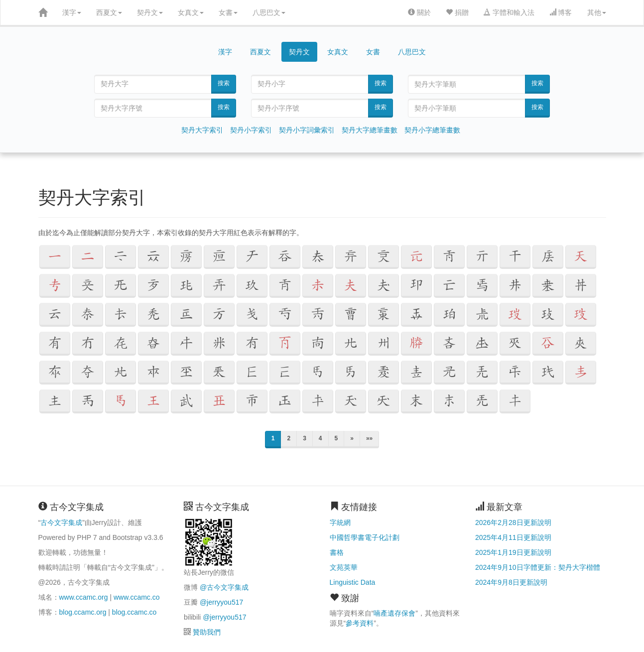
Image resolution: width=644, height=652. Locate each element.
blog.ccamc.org (83, 612)
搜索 (224, 83)
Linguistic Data (353, 582)
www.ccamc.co (137, 597)
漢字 (72, 12)
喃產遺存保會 (394, 613)
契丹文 (150, 12)
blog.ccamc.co (134, 612)
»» (369, 438)
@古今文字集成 (224, 587)
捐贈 (457, 12)
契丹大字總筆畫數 (370, 130)
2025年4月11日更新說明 (513, 537)
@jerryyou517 (221, 602)
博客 (561, 12)
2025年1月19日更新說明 (513, 552)
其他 (597, 12)
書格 (337, 552)
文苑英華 (344, 567)
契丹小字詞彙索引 (307, 130)
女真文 (191, 12)
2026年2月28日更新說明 (513, 522)
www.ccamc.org (84, 597)
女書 (228, 12)
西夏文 (109, 12)
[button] (55, 257)
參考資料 (360, 623)
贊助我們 (207, 632)
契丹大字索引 (202, 130)
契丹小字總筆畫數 (432, 130)
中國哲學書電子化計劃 (365, 537)
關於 (419, 12)
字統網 (340, 522)
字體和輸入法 (509, 12)
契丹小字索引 (251, 130)
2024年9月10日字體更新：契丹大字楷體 (538, 567)
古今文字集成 (61, 522)
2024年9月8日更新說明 (511, 582)
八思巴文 (269, 12)
